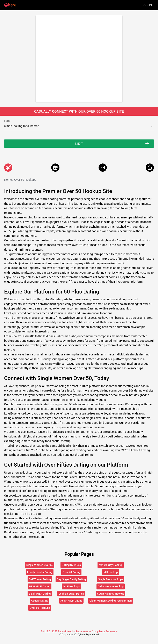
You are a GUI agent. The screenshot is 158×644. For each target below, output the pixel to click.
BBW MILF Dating (40, 586)
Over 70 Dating (71, 572)
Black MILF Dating (40, 594)
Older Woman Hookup (111, 586)
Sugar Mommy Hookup (111, 594)
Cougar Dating (40, 601)
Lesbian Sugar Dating (71, 594)
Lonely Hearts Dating (40, 572)
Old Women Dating (40, 579)
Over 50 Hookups (40, 608)
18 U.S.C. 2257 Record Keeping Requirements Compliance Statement (79, 631)
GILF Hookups (71, 586)
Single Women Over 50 (40, 565)
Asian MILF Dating (71, 601)
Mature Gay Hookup (111, 565)
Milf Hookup (111, 572)
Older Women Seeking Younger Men (111, 601)
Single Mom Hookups (111, 579)
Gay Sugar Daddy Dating (71, 579)
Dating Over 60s (71, 565)
